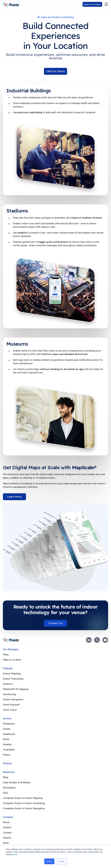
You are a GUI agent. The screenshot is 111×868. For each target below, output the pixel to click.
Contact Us (55, 623)
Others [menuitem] (7, 755)
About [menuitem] (6, 822)
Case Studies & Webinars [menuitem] (17, 782)
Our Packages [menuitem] (11, 649)
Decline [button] (61, 861)
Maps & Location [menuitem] (12, 660)
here (15, 854)
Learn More (14, 497)
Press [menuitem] (6, 843)
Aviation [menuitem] (7, 744)
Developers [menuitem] (9, 788)
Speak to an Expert (92, 4)
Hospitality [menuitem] (9, 750)
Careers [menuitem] (7, 827)
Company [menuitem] (8, 817)
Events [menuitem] (7, 729)
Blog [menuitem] (5, 777)
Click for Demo (56, 71)
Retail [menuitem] (6, 739)
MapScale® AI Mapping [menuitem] (16, 689)
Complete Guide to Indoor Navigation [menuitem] (24, 808)
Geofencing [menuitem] (9, 694)
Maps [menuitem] (6, 654)
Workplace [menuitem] (9, 724)
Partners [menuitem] (7, 763)
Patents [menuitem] (7, 838)
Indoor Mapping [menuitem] (12, 674)
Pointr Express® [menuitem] (11, 705)
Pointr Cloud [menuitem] (10, 710)
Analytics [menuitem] (8, 684)
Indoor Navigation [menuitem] (13, 699)
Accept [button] (49, 861)
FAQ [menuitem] (5, 793)
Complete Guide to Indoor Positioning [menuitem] (24, 803)
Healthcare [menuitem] (9, 734)
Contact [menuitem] (7, 833)
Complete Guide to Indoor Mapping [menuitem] (23, 798)
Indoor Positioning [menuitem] (13, 679)
